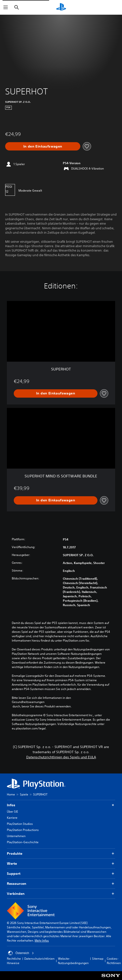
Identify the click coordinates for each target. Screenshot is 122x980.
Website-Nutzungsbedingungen (73, 961)
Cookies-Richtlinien (114, 961)
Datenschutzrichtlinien (39, 959)
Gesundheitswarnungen (28, 702)
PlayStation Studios (20, 824)
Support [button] (61, 874)
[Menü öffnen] (6, 7)
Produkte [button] (61, 854)
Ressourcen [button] (61, 884)
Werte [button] (61, 864)
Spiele (24, 794)
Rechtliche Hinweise (14, 961)
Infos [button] (61, 805)
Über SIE (12, 812)
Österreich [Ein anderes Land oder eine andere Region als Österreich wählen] (21, 953)
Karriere (12, 818)
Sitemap (98, 959)
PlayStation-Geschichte (23, 842)
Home (11, 794)
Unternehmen (16, 836)
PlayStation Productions (23, 830)
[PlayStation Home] (61, 7)
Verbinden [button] (61, 894)
